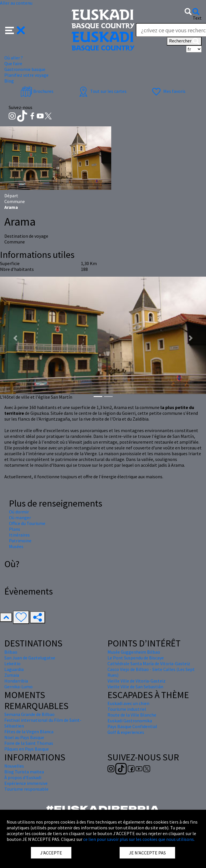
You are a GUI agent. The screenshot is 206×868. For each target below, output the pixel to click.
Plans (15, 529)
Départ (11, 196)
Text (197, 18)
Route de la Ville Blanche (132, 715)
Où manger (20, 518)
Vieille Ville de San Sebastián (135, 687)
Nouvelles (14, 766)
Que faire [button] (13, 63)
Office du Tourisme (27, 523)
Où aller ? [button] (14, 58)
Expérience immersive (26, 783)
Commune (15, 201)
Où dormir (19, 512)
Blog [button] (9, 81)
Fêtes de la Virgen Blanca (29, 732)
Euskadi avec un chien (128, 703)
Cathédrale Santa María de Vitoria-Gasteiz (149, 663)
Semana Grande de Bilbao (29, 714)
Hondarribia (16, 681)
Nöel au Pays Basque (24, 737)
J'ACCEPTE (51, 853)
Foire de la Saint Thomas (29, 743)
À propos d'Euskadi (23, 777)
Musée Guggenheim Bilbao (134, 652)
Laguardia (14, 669)
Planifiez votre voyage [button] (26, 75)
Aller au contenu (16, 3)
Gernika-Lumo (18, 687)
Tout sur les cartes (102, 91)
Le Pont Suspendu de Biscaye (136, 658)
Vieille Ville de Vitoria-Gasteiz (137, 681)
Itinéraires (19, 535)
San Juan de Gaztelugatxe (30, 658)
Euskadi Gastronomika (130, 721)
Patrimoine (20, 541)
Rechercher (184, 41)
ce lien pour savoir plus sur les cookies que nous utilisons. (139, 839)
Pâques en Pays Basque (27, 749)
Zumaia (12, 675)
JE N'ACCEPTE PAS (147, 853)
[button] (15, 30)
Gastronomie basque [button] (25, 69)
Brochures (37, 91)
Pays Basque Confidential (132, 726)
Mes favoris (168, 91)
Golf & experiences (126, 732)
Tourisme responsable (26, 789)
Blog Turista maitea (24, 772)
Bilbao (11, 652)
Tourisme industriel (127, 709)
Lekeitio (12, 663)
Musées (16, 546)
